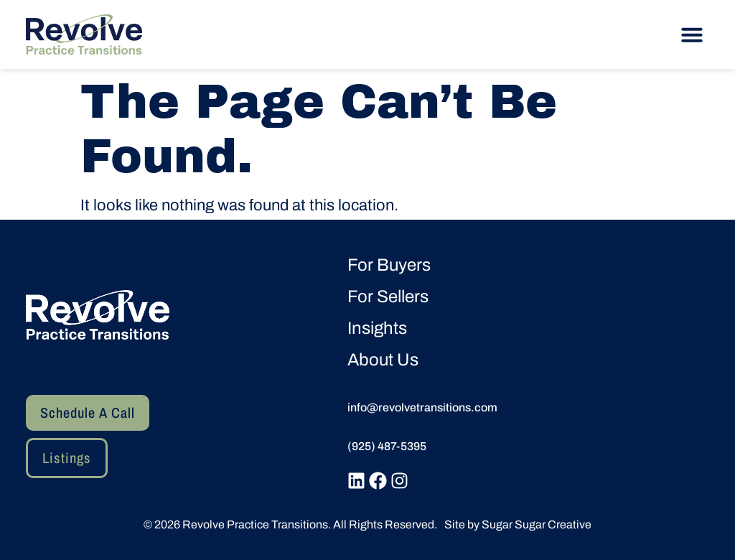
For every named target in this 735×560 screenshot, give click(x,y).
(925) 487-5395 (387, 446)
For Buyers (389, 265)
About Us (383, 360)
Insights (377, 328)
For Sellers (388, 297)
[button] (692, 34)
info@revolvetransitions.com (422, 407)
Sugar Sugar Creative (537, 524)
